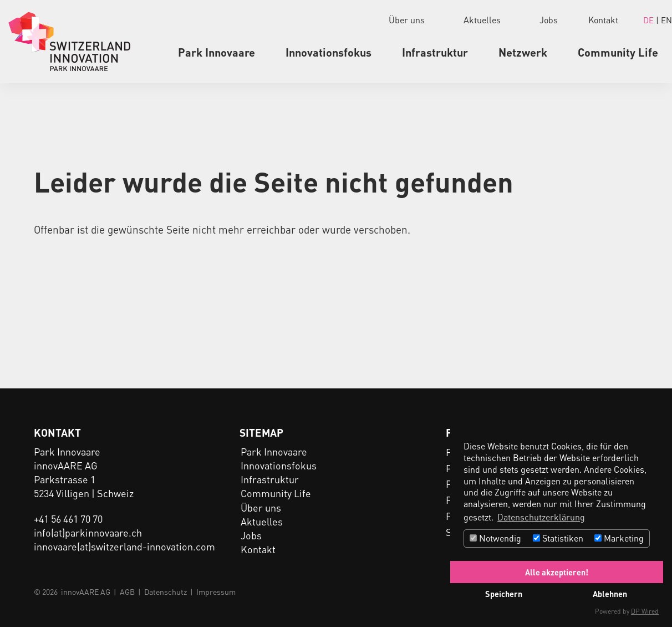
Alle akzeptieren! (557, 572)
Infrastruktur (435, 52)
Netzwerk (523, 52)
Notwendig (495, 538)
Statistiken (558, 538)
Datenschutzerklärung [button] (541, 517)
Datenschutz (166, 591)
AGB (127, 591)
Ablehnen (610, 594)
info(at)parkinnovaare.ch (88, 532)
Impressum (216, 591)
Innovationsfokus (329, 52)
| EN (664, 20)
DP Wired (645, 611)
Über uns (407, 20)
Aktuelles (482, 20)
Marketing (619, 538)
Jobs (549, 20)
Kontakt (603, 20)
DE (650, 20)
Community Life (618, 52)
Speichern (504, 594)
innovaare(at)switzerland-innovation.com (124, 546)
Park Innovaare (217, 52)
